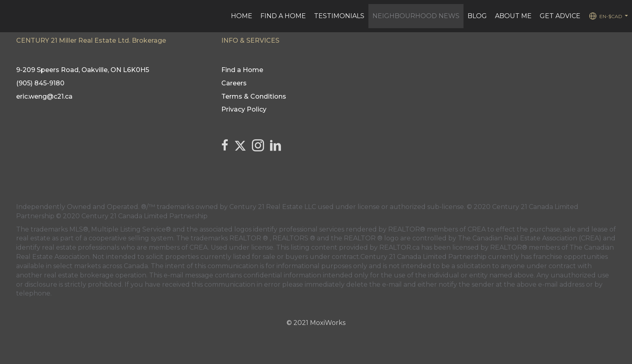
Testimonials (339, 16)
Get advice (560, 16)
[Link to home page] (10, 16)
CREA (477, 229)
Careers (234, 83)
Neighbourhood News (416, 16)
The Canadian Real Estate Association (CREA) (530, 238)
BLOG (477, 16)
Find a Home (283, 16)
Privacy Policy (244, 109)
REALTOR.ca (399, 247)
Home (242, 16)
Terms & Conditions (254, 96)
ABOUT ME (513, 16)
